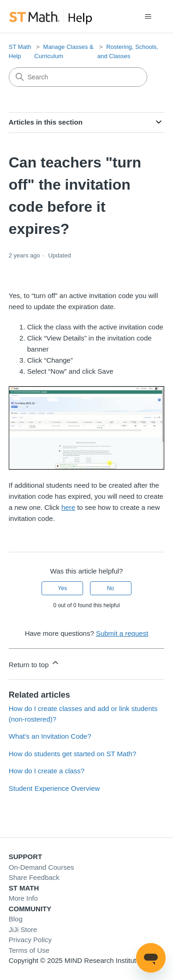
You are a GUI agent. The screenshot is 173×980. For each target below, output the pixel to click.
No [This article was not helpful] (110, 588)
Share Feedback (34, 877)
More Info (23, 898)
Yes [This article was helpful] (63, 588)
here (68, 507)
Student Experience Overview (54, 788)
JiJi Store (23, 929)
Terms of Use (29, 950)
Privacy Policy (30, 940)
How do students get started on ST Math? (73, 754)
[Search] (78, 77)
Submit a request (122, 633)
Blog (16, 919)
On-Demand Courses (42, 867)
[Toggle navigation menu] (148, 17)
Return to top (34, 663)
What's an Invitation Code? (50, 736)
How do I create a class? (47, 771)
